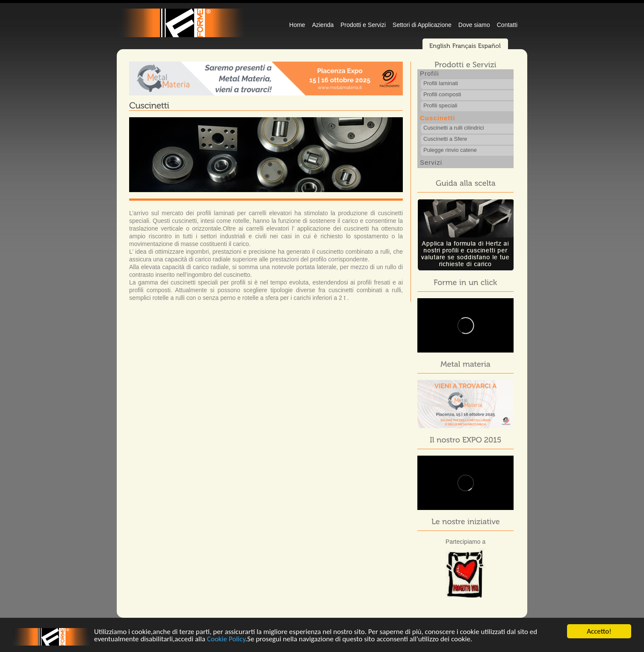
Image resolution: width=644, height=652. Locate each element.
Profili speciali (440, 105)
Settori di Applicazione (422, 25)
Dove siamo (474, 25)
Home (297, 25)
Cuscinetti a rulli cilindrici (454, 128)
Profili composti (442, 94)
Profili (430, 73)
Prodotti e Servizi (363, 25)
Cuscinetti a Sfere (445, 139)
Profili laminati (441, 83)
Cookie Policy (226, 640)
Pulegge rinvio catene (450, 150)
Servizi (431, 162)
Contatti (507, 25)
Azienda (323, 25)
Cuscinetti (438, 118)
